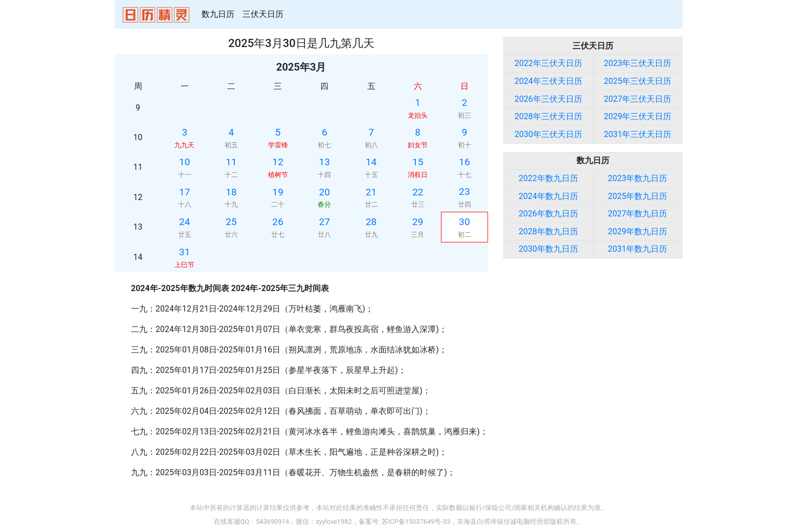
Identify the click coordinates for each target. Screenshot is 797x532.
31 (185, 252)
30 (464, 222)
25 (231, 222)
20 (325, 192)
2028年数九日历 (548, 231)
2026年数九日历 (548, 214)
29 (418, 222)
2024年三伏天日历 (548, 81)
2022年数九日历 (548, 178)
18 (231, 192)
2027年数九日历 (637, 214)
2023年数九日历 (637, 178)
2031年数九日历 (637, 249)
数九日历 (218, 14)
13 (325, 162)
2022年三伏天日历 (548, 63)
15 (418, 162)
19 (278, 192)
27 (325, 222)
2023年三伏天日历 (637, 63)
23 (464, 192)
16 (464, 162)
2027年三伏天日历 (637, 99)
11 (231, 162)
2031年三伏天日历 (637, 134)
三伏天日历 (263, 14)
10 (185, 162)
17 (185, 192)
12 (278, 162)
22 (418, 192)
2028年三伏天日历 (548, 116)
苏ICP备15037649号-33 (416, 522)
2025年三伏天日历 (637, 81)
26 (278, 222)
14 (371, 162)
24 (185, 222)
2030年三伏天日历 (548, 134)
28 (371, 222)
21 (371, 192)
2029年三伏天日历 (637, 116)
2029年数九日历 (637, 231)
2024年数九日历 (548, 196)
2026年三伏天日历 (548, 99)
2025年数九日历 (637, 196)
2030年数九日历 (548, 249)
